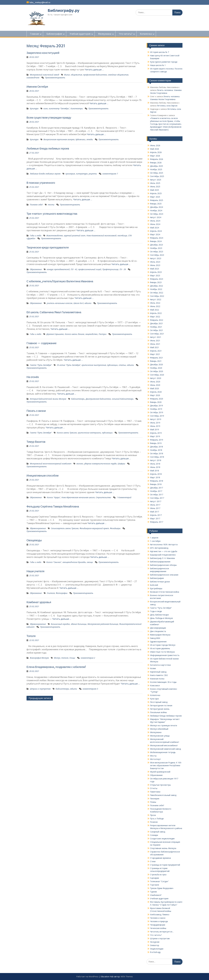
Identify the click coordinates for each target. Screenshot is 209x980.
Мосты (153, 756)
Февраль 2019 (157, 440)
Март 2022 (155, 317)
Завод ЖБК (155, 638)
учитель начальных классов (60, 303)
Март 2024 (155, 234)
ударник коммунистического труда (100, 464)
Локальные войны (158, 712)
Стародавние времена (160, 858)
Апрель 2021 (156, 351)
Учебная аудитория (80, 34)
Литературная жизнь (160, 709)
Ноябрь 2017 (156, 491)
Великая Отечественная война (165, 592)
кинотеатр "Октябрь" (59, 108)
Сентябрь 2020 (157, 375)
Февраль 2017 (157, 522)
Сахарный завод (158, 832)
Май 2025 (154, 190)
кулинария (70, 174)
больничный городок (60, 624)
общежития (76, 75)
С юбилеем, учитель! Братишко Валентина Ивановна (60, 281)
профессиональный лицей (90, 269)
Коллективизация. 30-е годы (163, 682)
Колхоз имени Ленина (75, 334)
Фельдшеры (115, 528)
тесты (51, 205)
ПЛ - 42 (74, 269)
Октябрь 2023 (157, 252)
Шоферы (121, 464)
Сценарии (154, 878)
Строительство (103, 497)
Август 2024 (156, 217)
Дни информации (158, 628)
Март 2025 (155, 197)
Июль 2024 (155, 221)
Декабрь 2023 (156, 245)
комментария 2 (88, 658)
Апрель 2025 (156, 193)
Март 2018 (155, 477)
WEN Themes (127, 977)
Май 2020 (154, 388)
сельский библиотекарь (123, 399)
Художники (80, 139)
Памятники (155, 792)
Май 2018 (154, 471)
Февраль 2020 (157, 399)
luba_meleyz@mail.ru (40, 2)
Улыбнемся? (156, 895)
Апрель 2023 (156, 272)
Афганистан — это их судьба (164, 551)
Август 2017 (156, 501)
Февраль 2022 (157, 320)
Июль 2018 (155, 464)
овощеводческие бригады (74, 562)
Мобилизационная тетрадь (163, 752)
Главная (34, 34)
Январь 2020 (156, 402)
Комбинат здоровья (39, 602)
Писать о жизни (36, 411)
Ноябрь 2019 (156, 409)
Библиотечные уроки (160, 582)
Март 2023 (155, 275)
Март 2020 (155, 395)
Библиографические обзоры (163, 565)
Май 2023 (154, 269)
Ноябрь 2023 (156, 248)
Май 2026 (154, 149)
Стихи (153, 861)
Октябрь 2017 (157, 495)
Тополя (31, 636)
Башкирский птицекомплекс (163, 555)
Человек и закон (158, 918)
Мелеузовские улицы (160, 736)
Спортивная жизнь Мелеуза (163, 848)
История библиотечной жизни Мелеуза (48, 399)
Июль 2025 (155, 183)
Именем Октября (37, 87)
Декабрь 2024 (156, 207)
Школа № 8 (78, 303)
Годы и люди (36, 236)
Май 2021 (154, 347)
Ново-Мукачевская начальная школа (78, 497)
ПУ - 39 (123, 269)
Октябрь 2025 (157, 173)
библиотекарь (78, 399)
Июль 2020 (155, 382)
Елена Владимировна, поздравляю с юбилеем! (56, 667)
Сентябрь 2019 (157, 416)
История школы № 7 (159, 52)
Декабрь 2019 (156, 406)
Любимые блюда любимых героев (48, 148)
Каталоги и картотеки (160, 665)
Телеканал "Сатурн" (159, 881)
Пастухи (103, 334)
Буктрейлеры (156, 588)
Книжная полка (157, 679)
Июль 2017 (155, 505)
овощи (90, 562)
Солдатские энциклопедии (162, 839)
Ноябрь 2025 (156, 169)
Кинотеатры (77, 108)
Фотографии (62, 593)
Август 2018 (156, 460)
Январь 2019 (156, 443)
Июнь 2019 (155, 426)
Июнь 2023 (155, 265)
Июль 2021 (155, 341)
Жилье (67, 75)
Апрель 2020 (156, 392)
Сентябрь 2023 (157, 255)
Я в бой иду (155, 952)
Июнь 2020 (155, 385)
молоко (80, 464)
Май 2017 (154, 512)
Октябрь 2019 (157, 412)
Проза (153, 815)
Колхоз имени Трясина (67, 433)
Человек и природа (159, 921)
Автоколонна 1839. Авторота (164, 544)
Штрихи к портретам (40, 689)
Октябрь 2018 (157, 453)
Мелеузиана (105, 34)
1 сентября (155, 541)
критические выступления (94, 365)
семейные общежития (118, 75)
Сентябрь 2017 (157, 498)
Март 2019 (155, 436)
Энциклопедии (157, 949)
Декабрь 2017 (156, 488)
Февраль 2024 (157, 238)
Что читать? (126, 34)
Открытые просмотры (160, 785)
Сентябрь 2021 (157, 334)
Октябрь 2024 (157, 214)
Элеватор (155, 945)
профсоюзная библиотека (95, 75)
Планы (153, 802)
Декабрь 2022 (156, 286)
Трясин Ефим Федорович (162, 888)
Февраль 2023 (157, 279)
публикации (112, 365)
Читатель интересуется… (162, 932)
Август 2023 (156, 258)
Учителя (51, 593)
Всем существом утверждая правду (49, 118)
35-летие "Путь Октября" (69, 365)
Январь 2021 (156, 361)
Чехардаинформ (158, 925)
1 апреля (154, 538)
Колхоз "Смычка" (54, 562)
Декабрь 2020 (156, 364)
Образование (36, 269)
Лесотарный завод (159, 702)
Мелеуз (57, 658)
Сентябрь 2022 (157, 296)
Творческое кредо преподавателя (48, 247)
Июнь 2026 (155, 145)
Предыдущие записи (40, 698)
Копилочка (146, 34)
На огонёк (33, 377)
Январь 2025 (156, 204)
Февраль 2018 (157, 481)
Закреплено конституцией (43, 53)
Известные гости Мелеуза (162, 652)
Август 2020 (156, 378)
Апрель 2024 (156, 231)
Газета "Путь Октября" (41, 365)
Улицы (72, 658)
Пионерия (155, 799)
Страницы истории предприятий (165, 865)
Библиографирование (160, 562)
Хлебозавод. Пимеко (160, 914)
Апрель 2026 (156, 152)
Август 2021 (156, 337)
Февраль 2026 (157, 159)
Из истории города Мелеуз (163, 645)
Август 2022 (156, 299)
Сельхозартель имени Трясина (65, 528)
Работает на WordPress (87, 977)
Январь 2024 (156, 241)
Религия (154, 822)
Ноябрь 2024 (156, 210)
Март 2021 (155, 354)
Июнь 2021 (155, 344)
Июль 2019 (155, 423)
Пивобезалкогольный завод (163, 795)
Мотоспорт (155, 759)
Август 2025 (156, 180)
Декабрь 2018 (156, 447)
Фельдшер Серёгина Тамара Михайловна (53, 506)
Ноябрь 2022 (156, 289)
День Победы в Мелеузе (161, 618)
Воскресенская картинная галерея (59, 139)
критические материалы (89, 433)
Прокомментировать (55, 78)
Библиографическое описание (164, 575)
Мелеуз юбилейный (159, 729)
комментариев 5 (90, 689)
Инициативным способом (43, 475)
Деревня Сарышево (55, 334)
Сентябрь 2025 (157, 176)
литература (82, 174)
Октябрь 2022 (157, 293)
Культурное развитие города (164, 62)
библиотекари (62, 689)
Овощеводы (34, 540)
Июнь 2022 (155, 306)
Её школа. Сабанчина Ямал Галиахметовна (54, 312)
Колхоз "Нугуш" (54, 497)
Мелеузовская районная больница (103, 624)
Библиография (54, 34)
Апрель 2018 (156, 474)
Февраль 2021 (157, 358)
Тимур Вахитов (36, 442)
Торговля (154, 885)
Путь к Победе (157, 819)
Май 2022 (154, 310)
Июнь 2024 (155, 224)
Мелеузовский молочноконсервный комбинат (51, 464)
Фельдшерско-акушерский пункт (94, 528)
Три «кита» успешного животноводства (52, 214)
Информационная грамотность (165, 655)
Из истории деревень (160, 648)
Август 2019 (156, 419)
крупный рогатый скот (75, 236)
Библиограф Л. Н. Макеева (162, 558)
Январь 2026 (156, 163)
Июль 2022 (155, 303)
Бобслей (154, 585)
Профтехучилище (110, 269)
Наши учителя (35, 571)
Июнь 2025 (155, 187)
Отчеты (154, 788)
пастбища (122, 236)
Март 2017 (155, 518)
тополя (65, 658)
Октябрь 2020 (157, 371)
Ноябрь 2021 (156, 327)
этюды (90, 139)
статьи (122, 365)
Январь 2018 (156, 484)
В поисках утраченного (41, 183)
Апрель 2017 (156, 515)
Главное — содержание (42, 343)
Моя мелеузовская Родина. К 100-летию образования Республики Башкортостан (166, 765)
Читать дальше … (94, 70)
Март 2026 (155, 156)
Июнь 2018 (155, 467)
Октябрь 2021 (157, 330)
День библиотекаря (159, 615)
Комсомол (155, 685)
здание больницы (79, 624)
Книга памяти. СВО (159, 675)
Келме (153, 668)
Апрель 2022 (156, 313)
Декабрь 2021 (156, 323)
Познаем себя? (36, 205)
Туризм (153, 892)
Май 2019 (154, 429)
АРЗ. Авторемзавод (159, 548)
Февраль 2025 (157, 200)
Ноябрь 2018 (156, 450)
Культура (34, 108)
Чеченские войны (158, 928)
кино (46, 108)
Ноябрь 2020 (156, 368)
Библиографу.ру (64, 10)
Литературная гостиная (161, 705)
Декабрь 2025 (156, 166)
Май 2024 (154, 228)
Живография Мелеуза (39, 658)
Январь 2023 (156, 282)
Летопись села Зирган (167, 106)
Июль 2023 (155, 262)
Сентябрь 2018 (157, 457)
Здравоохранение (38, 528)
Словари (154, 835)
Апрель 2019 (156, 433)
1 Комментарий (124, 497)
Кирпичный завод (158, 672)
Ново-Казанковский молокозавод (101, 236)
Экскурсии (155, 942)
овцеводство (91, 334)
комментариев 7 (110, 174)
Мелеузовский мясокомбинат (164, 745)
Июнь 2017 (155, 508)
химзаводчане (33, 78)
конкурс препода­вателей (58, 269)
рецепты (93, 174)
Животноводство (55, 236)
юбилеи (88, 303)
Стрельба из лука (158, 875)
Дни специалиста (158, 631)
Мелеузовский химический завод (44, 75)
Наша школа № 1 (158, 65)
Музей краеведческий (160, 772)
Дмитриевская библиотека (98, 399)
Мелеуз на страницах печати (164, 725)
